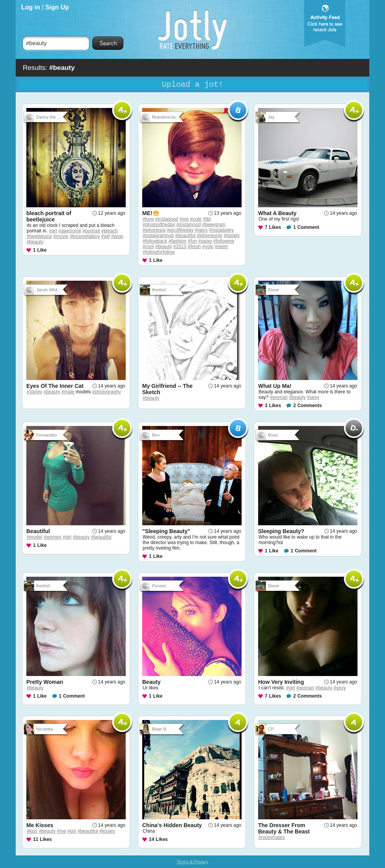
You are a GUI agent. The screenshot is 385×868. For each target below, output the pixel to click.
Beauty (151, 682)
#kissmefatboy (85, 236)
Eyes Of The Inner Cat (55, 386)
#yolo (208, 247)
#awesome (70, 231)
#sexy (313, 397)
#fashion (177, 241)
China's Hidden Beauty (172, 825)
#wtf (105, 236)
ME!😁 (151, 213)
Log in (31, 7)
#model (34, 537)
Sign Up (57, 7)
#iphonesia (154, 230)
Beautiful (38, 531)
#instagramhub (158, 236)
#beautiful (185, 236)
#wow (117, 236)
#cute (196, 219)
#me (184, 219)
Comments (310, 406)
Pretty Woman (45, 682)
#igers (201, 230)
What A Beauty (277, 213)
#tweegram (214, 225)
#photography (107, 392)
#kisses (107, 831)
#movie (61, 236)
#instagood (167, 219)
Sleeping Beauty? (281, 531)
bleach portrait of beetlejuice (49, 216)
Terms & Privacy (192, 862)
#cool (148, 247)
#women (52, 537)
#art (53, 231)
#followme (224, 241)
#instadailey (221, 230)
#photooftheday (159, 225)
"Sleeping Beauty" (166, 531)
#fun (192, 241)
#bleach (109, 231)
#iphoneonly (210, 236)
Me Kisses (40, 825)
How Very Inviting (281, 682)
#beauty (35, 242)
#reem (222, 247)
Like (42, 250)
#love (148, 219)
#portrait (91, 231)
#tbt (207, 219)
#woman (279, 397)
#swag (205, 241)
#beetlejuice (39, 236)
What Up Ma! (275, 386)
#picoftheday (180, 230)
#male (68, 392)
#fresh (194, 247)
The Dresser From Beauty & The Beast (284, 828)
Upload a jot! (192, 85)
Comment (308, 227)
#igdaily (232, 236)
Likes (275, 227)
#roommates (272, 837)
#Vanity (34, 392)
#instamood (189, 225)
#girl (67, 537)
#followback (155, 241)
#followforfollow (159, 252)
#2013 (180, 247)
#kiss (32, 831)
